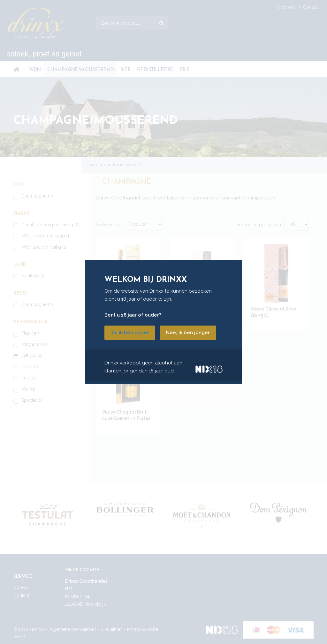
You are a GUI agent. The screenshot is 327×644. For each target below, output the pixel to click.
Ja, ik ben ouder (130, 333)
